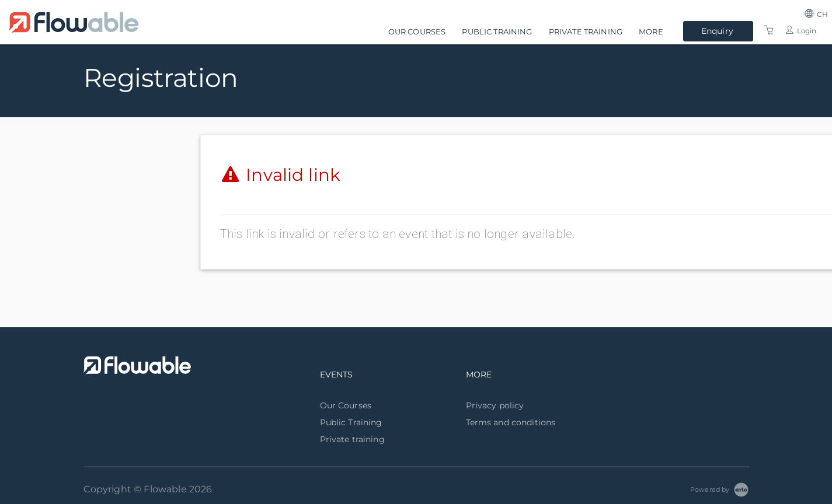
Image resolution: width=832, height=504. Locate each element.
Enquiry (717, 31)
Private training (586, 32)
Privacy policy (495, 405)
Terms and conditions (511, 422)
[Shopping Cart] (769, 30)
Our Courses (417, 32)
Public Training (497, 32)
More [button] (651, 32)
